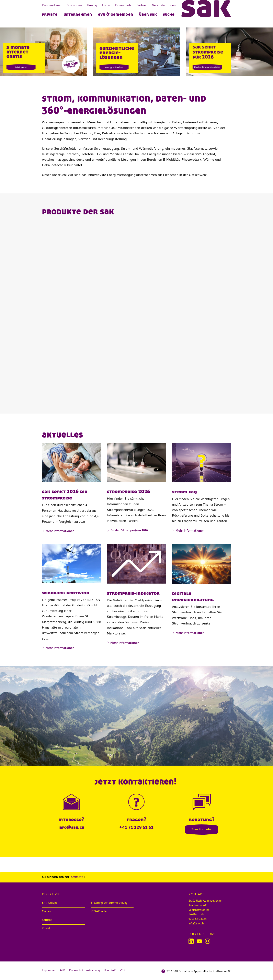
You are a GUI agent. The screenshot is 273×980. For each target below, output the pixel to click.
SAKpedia (100, 912)
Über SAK (148, 14)
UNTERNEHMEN (78, 14)
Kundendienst (52, 6)
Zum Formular (202, 830)
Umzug (92, 6)
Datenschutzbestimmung (84, 971)
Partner (142, 6)
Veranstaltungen (164, 6)
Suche (169, 14)
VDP (123, 971)
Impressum (49, 971)
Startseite (77, 877)
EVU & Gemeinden (115, 14)
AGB (62, 971)
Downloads (123, 6)
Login (106, 6)
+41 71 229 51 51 (136, 827)
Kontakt (47, 929)
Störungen (74, 6)
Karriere (47, 920)
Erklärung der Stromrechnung (109, 903)
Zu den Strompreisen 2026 (129, 531)
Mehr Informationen (60, 531)
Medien (46, 912)
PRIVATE (50, 14)
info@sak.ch (71, 827)
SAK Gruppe (50, 903)
